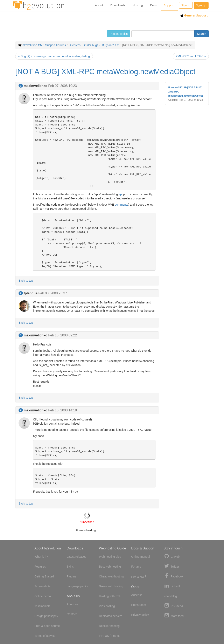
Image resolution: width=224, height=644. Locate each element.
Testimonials (42, 606)
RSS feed (173, 606)
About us (72, 604)
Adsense (137, 595)
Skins (70, 567)
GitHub (171, 556)
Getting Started (44, 576)
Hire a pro (139, 577)
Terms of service (45, 636)
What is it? (41, 557)
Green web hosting (111, 586)
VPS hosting (107, 606)
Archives (75, 45)
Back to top (26, 281)
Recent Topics (119, 34)
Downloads (118, 5)
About (99, 5)
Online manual (140, 557)
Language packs (77, 586)
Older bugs (91, 45)
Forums (136, 567)
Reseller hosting (109, 626)
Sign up (201, 5)
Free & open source (47, 626)
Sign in (186, 5)
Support (169, 5)
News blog (170, 596)
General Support (194, 15)
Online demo (43, 596)
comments (122, 205)
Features (40, 567)
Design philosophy (46, 616)
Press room (139, 605)
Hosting (138, 5)
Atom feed (174, 615)
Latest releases (76, 557)
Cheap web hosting (111, 576)
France (116, 636)
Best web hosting (110, 567)
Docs (153, 5)
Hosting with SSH (110, 596)
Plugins (71, 576)
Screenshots (42, 586)
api (121, 194)
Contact (72, 614)
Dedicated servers (111, 616)
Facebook (173, 576)
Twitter (171, 566)
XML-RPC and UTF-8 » (191, 56)
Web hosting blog (110, 557)
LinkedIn (173, 586)
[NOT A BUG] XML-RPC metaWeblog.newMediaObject (105, 72)
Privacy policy (140, 615)
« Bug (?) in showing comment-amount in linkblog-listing (54, 56)
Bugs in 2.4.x (110, 45)
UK (107, 636)
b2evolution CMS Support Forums (44, 45)
